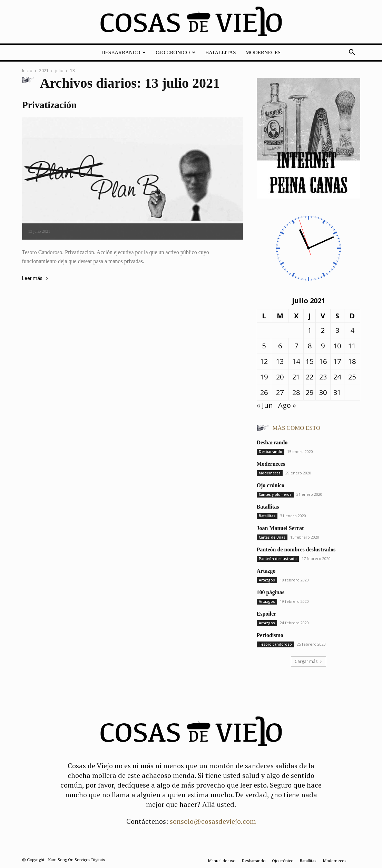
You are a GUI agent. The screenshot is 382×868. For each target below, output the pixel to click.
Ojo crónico (175, 52)
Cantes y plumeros (275, 494)
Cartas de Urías (272, 537)
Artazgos (267, 580)
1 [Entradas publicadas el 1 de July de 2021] (310, 330)
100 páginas (271, 592)
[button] (352, 52)
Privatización (50, 105)
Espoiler (267, 614)
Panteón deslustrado (278, 559)
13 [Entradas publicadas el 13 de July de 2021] (280, 361)
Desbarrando (124, 52)
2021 (44, 71)
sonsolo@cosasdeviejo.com (213, 821)
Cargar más (308, 661)
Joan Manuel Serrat (280, 528)
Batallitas (221, 52)
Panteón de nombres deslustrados (296, 549)
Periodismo (270, 635)
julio (59, 71)
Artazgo (266, 571)
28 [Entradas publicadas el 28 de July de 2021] (296, 392)
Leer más (35, 278)
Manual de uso (222, 861)
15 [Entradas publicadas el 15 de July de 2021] (310, 361)
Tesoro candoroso (275, 644)
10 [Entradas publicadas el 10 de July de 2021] (337, 346)
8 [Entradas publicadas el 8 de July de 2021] (310, 346)
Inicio (27, 71)
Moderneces (263, 52)
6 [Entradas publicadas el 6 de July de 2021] (280, 346)
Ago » (287, 405)
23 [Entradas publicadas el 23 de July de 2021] (323, 377)
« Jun (265, 405)
